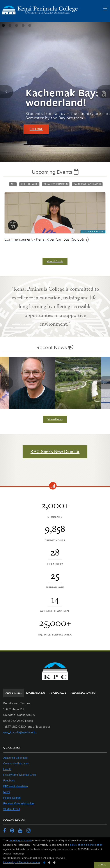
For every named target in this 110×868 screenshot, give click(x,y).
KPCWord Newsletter (16, 786)
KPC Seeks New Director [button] (55, 451)
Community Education (16, 764)
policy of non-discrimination (86, 845)
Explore (36, 129)
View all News (55, 419)
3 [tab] (16, 26)
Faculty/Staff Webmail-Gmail (20, 775)
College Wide (29, 184)
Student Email (12, 809)
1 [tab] (3, 26)
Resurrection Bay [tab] (83, 693)
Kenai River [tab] (13, 693)
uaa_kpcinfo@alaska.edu (20, 732)
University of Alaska (20, 841)
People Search (12, 798)
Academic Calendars (15, 758)
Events (7, 769)
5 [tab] (30, 26)
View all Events (55, 261)
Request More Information (19, 804)
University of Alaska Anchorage (22, 862)
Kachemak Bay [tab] (36, 693)
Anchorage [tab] (58, 693)
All (13, 184)
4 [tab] (23, 26)
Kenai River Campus (56, 184)
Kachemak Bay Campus (87, 184)
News (7, 792)
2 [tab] (10, 26)
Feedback (9, 781)
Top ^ (102, 865)
